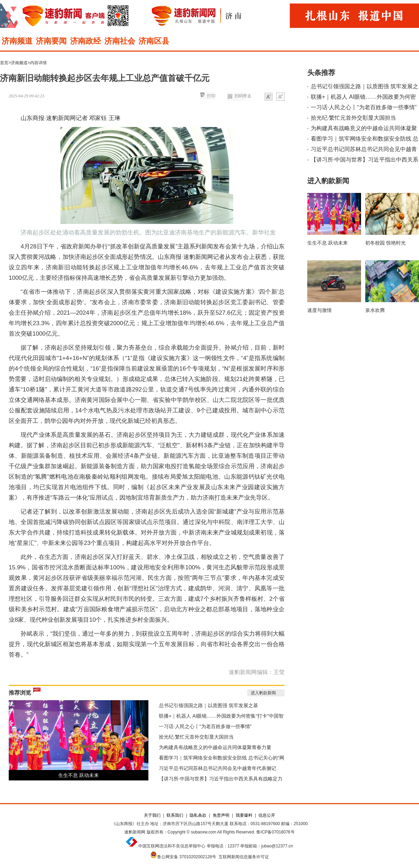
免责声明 (221, 815)
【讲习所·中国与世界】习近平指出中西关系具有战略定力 (221, 779)
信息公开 (267, 815)
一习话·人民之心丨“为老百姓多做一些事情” (205, 726)
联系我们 (175, 815)
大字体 (280, 97)
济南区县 (154, 41)
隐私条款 (198, 815)
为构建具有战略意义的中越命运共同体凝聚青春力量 (215, 747)
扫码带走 (243, 96)
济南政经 (86, 41)
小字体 (269, 97)
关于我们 (152, 815)
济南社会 (120, 41)
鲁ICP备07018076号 (275, 832)
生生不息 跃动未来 (79, 775)
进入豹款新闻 (263, 693)
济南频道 (17, 41)
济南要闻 (51, 41)
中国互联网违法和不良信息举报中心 (172, 846)
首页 (4, 63)
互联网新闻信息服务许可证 (244, 857)
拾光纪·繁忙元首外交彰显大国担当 (196, 737)
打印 (211, 96)
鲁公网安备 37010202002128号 (187, 857)
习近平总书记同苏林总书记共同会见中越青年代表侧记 (218, 768)
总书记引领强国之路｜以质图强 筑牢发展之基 (208, 705)
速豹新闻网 (135, 832)
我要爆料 (244, 815)
